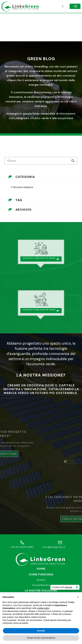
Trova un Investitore (41, 568)
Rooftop (41, 552)
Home (41, 540)
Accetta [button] (41, 631)
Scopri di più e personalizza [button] (41, 638)
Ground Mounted (41, 557)
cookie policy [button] (43, 608)
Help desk (41, 578)
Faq (41, 584)
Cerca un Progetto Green (41, 573)
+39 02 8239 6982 (22, 519)
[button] (63, 6)
